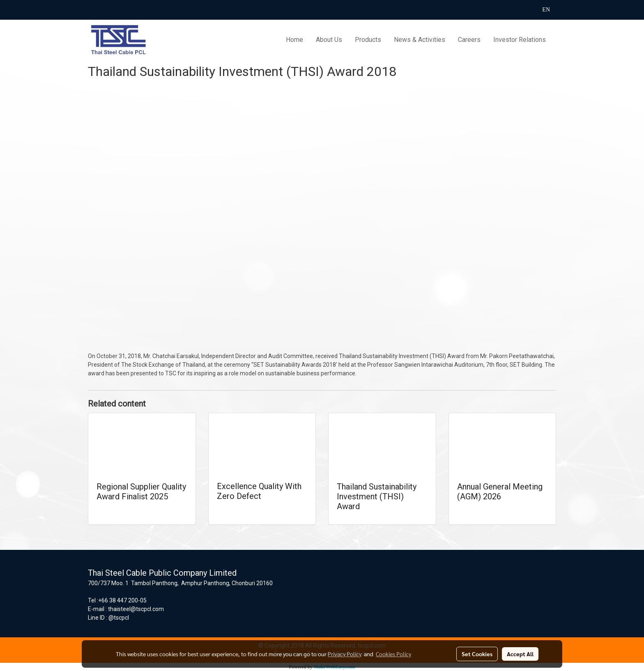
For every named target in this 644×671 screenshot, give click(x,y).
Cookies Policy (393, 654)
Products (368, 40)
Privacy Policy (345, 654)
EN (542, 10)
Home (294, 40)
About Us (329, 40)
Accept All (520, 654)
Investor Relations (520, 40)
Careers (469, 40)
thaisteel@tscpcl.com (136, 609)
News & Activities (420, 40)
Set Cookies (477, 654)
